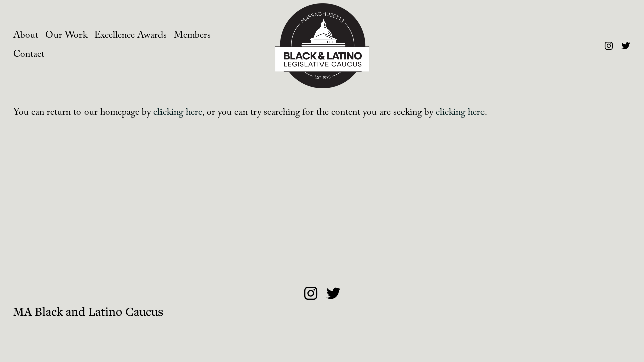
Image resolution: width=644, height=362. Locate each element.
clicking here (178, 113)
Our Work (66, 36)
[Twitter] (626, 46)
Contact (29, 55)
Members (192, 36)
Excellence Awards (130, 36)
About (26, 36)
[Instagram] (609, 46)
